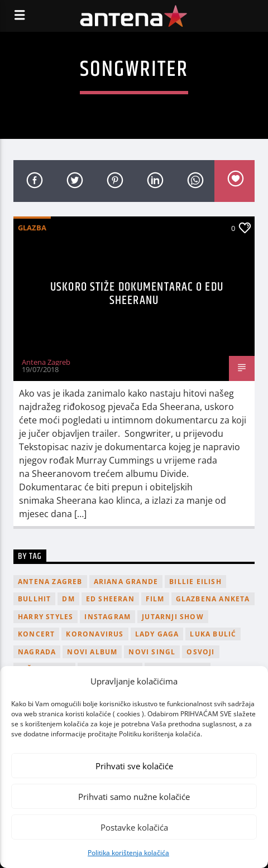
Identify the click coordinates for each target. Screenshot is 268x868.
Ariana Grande (126, 582)
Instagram (107, 617)
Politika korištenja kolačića (128, 853)
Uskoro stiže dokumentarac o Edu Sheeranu (137, 294)
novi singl (152, 652)
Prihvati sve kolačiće (134, 766)
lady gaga (157, 634)
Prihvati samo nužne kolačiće (134, 797)
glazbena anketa (213, 599)
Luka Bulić (213, 634)
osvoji (200, 652)
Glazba (32, 228)
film (155, 599)
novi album (92, 652)
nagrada (37, 652)
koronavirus (95, 634)
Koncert (36, 634)
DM (68, 599)
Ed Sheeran (110, 599)
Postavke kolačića (134, 827)
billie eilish (195, 582)
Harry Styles (46, 617)
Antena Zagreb (46, 362)
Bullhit (34, 599)
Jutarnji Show (173, 617)
